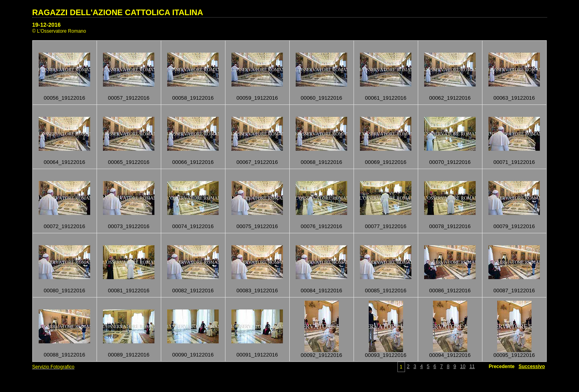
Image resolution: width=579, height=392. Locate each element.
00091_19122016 (257, 355)
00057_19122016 (129, 98)
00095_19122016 (514, 355)
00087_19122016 (514, 291)
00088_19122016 (65, 355)
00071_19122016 (514, 162)
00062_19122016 (450, 98)
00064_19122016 (65, 162)
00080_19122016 (65, 291)
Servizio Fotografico (53, 367)
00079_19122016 (514, 226)
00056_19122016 (65, 98)
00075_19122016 (257, 226)
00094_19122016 (450, 355)
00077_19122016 (386, 226)
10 (463, 366)
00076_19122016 (322, 226)
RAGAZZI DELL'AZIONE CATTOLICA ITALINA (118, 12)
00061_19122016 (386, 98)
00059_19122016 (257, 98)
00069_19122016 (386, 162)
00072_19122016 (65, 226)
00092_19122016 (322, 355)
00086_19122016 (450, 291)
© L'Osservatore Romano (59, 31)
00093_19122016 (386, 355)
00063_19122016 (514, 98)
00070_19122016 (450, 162)
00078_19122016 (450, 226)
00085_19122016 (386, 291)
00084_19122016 (322, 291)
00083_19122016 (257, 291)
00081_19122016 (129, 291)
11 (472, 366)
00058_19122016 (193, 98)
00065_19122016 (129, 162)
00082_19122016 (193, 291)
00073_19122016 (129, 226)
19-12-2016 (47, 25)
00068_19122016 (322, 162)
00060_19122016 (322, 98)
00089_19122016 (129, 355)
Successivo (532, 366)
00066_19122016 (193, 162)
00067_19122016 (257, 162)
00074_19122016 (193, 226)
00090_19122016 (193, 355)
